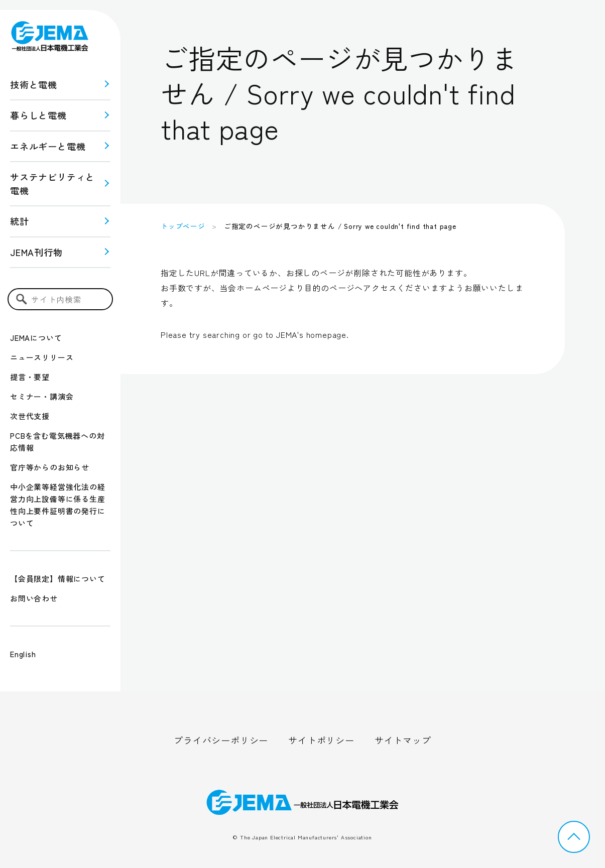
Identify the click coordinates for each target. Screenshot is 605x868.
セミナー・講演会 (42, 396)
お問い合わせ (34, 598)
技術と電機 (34, 84)
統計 (20, 221)
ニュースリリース (42, 357)
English (23, 654)
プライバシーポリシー (221, 740)
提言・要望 (30, 377)
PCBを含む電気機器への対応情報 (57, 442)
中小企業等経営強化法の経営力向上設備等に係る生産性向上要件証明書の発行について (58, 505)
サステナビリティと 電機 (52, 183)
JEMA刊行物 (36, 252)
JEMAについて (36, 338)
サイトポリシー (321, 740)
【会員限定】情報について (58, 579)
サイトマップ (403, 740)
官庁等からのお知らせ (50, 467)
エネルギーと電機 (48, 146)
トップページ (183, 226)
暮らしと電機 (38, 115)
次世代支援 (30, 416)
